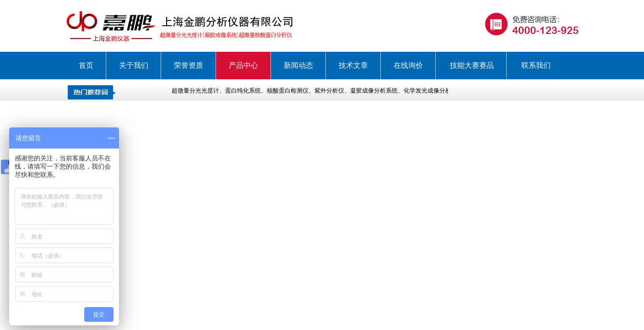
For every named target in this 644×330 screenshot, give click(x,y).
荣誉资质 (189, 65)
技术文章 (353, 65)
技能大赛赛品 (472, 65)
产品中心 (244, 65)
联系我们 (536, 65)
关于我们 (134, 65)
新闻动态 (298, 65)
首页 (86, 65)
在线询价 (408, 65)
